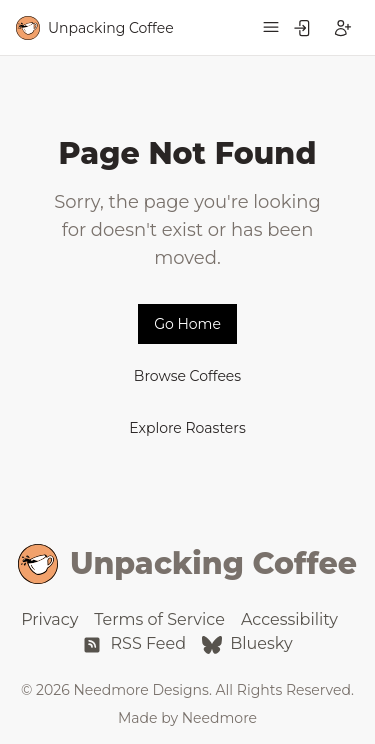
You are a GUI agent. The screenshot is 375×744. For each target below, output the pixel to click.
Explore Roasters (187, 428)
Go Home (187, 324)
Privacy (49, 619)
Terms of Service (159, 619)
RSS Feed (134, 643)
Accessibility (289, 619)
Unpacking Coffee (187, 564)
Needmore (219, 718)
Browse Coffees (187, 376)
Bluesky (247, 643)
